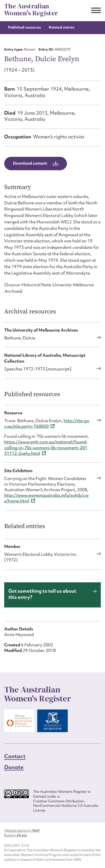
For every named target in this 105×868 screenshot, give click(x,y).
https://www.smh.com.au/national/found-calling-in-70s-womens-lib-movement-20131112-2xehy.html (46, 448)
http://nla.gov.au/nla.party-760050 (47, 424)
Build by (16, 835)
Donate (14, 767)
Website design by (22, 831)
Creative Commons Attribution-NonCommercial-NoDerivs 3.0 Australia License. (66, 806)
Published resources (25, 27)
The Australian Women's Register (31, 10)
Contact (15, 756)
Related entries (62, 27)
